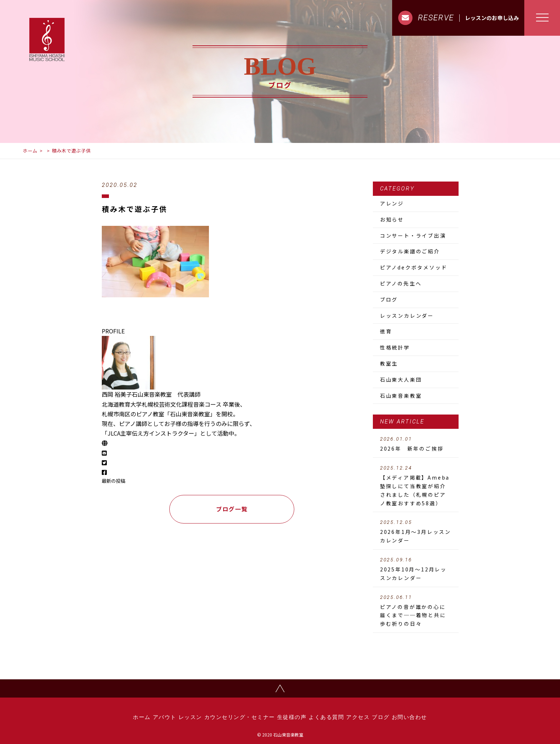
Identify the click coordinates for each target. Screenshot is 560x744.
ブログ (389, 299)
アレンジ (392, 203)
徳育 (386, 331)
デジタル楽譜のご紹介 (410, 251)
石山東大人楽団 (401, 380)
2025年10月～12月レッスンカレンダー (416, 569)
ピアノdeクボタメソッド (414, 267)
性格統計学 (395, 347)
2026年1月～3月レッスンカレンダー (416, 532)
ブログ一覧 (232, 509)
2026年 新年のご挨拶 (416, 444)
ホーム (30, 151)
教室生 (389, 363)
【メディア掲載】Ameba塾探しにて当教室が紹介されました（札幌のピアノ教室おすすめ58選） (416, 486)
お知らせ (392, 219)
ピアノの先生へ (401, 283)
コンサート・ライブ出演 (413, 235)
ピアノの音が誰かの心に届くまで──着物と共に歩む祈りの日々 (416, 611)
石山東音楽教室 (401, 396)
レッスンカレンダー (407, 316)
